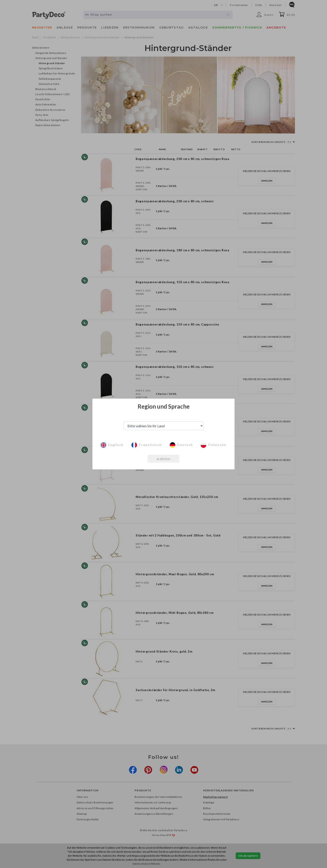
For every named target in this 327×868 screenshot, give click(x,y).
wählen (163, 459)
